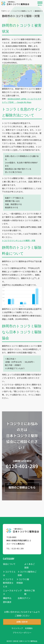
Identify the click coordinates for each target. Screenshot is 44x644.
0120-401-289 (22, 466)
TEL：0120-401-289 (15, 548)
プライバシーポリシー (22, 633)
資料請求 (7, 602)
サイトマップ (17, 628)
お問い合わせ (28, 378)
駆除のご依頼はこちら (22, 487)
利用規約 (29, 628)
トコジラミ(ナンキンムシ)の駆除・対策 (19, 240)
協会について (9, 564)
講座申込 (7, 598)
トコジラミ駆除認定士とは (8, 583)
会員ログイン (24, 598)
